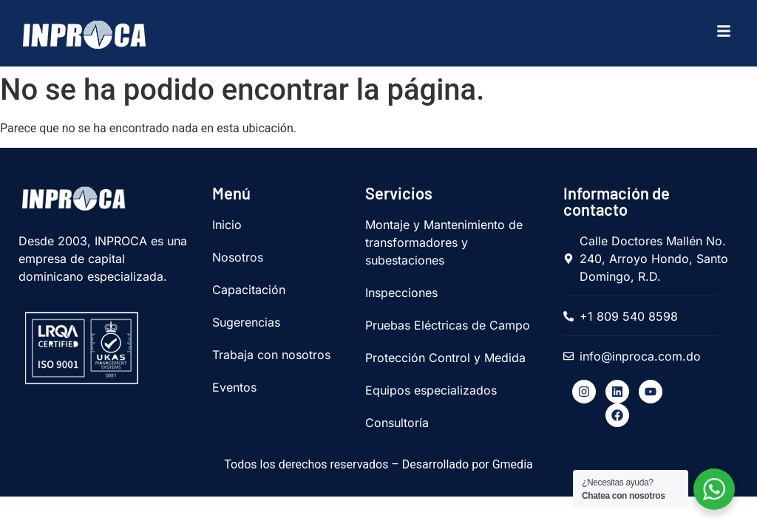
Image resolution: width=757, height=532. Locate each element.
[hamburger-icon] (720, 33)
